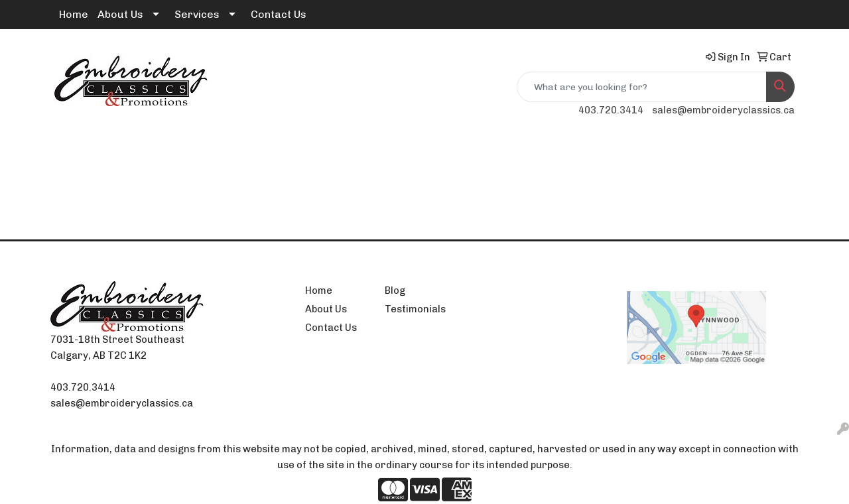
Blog (395, 290)
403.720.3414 (611, 110)
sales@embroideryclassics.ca (723, 110)
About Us (120, 14)
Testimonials (415, 309)
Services (197, 14)
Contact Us (279, 14)
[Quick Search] (642, 87)
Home (74, 14)
